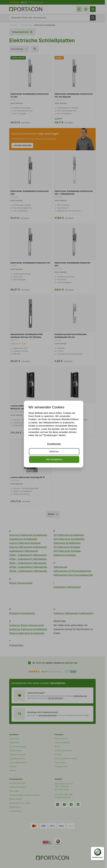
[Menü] (102, 849)
